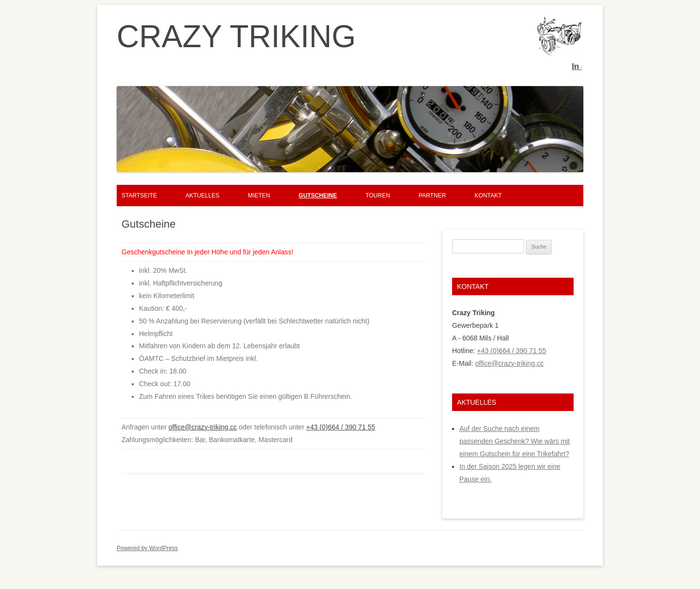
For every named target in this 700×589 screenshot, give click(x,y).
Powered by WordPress (147, 548)
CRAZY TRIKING (236, 36)
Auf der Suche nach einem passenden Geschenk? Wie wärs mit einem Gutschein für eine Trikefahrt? (515, 441)
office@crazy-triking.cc (203, 427)
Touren (378, 196)
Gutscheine (318, 196)
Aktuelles (202, 196)
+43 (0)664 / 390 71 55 (341, 427)
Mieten (259, 196)
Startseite (139, 196)
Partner (432, 196)
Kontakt (488, 196)
